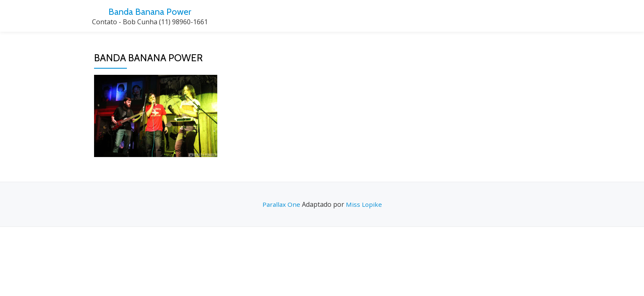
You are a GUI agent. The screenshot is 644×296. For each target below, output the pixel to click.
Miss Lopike (364, 204)
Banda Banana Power (150, 11)
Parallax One (282, 204)
